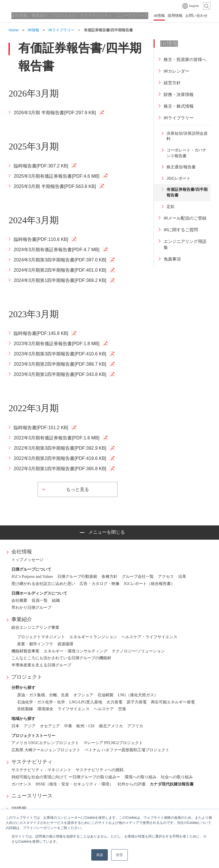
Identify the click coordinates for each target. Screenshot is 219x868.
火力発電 (114, 702)
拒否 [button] (119, 855)
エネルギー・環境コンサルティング (76, 651)
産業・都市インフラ (35, 644)
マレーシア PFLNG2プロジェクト (113, 743)
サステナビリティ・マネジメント (41, 770)
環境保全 (45, 709)
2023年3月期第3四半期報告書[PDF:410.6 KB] (60, 354)
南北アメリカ (111, 726)
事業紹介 (22, 619)
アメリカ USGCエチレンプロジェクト (45, 743)
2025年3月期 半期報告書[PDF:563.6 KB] (55, 186)
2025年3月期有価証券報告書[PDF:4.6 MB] (57, 176)
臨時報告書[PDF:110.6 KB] (41, 239)
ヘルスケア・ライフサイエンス (149, 637)
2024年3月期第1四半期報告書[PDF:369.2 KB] (60, 280)
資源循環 (65, 644)
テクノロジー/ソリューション (138, 651)
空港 (122, 709)
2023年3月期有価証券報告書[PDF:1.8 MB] (57, 344)
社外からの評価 (131, 784)
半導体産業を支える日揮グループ (41, 665)
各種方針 (109, 577)
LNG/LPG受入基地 (86, 702)
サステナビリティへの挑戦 (100, 770)
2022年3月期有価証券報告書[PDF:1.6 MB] (57, 438)
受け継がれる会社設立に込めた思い (43, 584)
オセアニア (50, 726)
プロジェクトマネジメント (41, 637)
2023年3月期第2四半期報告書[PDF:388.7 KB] (60, 364)
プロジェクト (27, 677)
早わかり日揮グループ (31, 608)
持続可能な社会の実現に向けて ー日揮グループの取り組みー (66, 777)
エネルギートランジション (93, 637)
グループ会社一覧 (138, 577)
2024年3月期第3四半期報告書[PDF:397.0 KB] (60, 260)
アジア (30, 726)
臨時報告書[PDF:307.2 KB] (41, 166)
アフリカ (135, 726)
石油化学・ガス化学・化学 (41, 702)
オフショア (83, 695)
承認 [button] (100, 855)
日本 (15, 726)
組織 (56, 600)
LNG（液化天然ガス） (138, 695)
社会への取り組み (177, 777)
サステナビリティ (32, 762)
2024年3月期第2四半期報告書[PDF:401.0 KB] (60, 270)
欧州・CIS (86, 726)
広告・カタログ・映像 (100, 584)
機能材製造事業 (25, 651)
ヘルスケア (104, 709)
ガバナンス (21, 784)
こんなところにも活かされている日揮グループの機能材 (61, 658)
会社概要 (19, 600)
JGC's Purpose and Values (32, 577)
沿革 (182, 577)
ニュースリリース (32, 796)
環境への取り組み (141, 777)
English (194, 6)
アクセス (166, 577)
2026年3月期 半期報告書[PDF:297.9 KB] (55, 113)
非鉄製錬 (25, 709)
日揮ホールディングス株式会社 (37, 6)
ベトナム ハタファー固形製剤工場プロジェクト (127, 750)
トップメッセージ (27, 560)
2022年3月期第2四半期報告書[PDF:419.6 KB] (60, 458)
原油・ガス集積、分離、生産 (43, 695)
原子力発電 (137, 702)
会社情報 (22, 552)
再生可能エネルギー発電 (173, 702)
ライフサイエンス (74, 709)
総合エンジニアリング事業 (35, 628)
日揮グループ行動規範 (77, 577)
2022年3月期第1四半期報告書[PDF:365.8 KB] (60, 469)
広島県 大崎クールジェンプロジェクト (46, 750)
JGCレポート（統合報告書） (149, 584)
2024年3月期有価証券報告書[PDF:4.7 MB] (57, 250)
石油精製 (106, 695)
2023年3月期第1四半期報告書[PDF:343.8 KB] (60, 374)
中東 (68, 726)
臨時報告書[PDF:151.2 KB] (41, 428)
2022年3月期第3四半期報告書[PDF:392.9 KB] (60, 448)
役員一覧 (40, 600)
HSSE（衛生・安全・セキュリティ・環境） (74, 784)
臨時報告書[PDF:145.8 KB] (41, 333)
